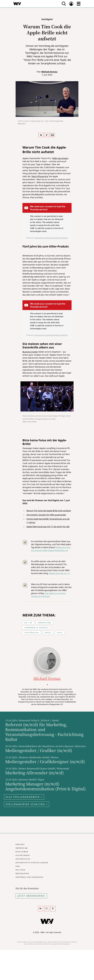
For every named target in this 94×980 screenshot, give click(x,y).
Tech (60, 633)
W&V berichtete (60, 158)
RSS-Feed (20, 870)
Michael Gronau (49, 72)
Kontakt (20, 844)
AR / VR (28, 623)
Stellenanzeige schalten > (27, 804)
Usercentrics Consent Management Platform (51, 238)
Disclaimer (22, 852)
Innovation (44, 623)
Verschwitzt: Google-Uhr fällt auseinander (46, 515)
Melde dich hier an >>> (60, 573)
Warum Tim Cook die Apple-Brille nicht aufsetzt (49, 511)
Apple (48, 633)
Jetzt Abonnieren (31, 896)
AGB (18, 866)
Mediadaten (22, 874)
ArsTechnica (46, 475)
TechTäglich (32, 633)
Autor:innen (23, 855)
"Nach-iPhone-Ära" (40, 176)
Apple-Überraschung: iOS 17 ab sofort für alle (48, 527)
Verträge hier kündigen (29, 877)
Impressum (22, 848)
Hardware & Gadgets (37, 628)
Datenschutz (23, 859)
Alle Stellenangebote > (24, 797)
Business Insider (30, 352)
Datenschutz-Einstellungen (32, 863)
